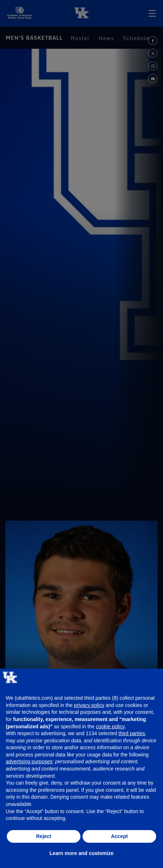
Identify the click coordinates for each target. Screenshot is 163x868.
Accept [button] (120, 836)
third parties (132, 733)
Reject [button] (44, 836)
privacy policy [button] (89, 705)
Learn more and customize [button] (81, 853)
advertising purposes (29, 761)
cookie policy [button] (110, 726)
